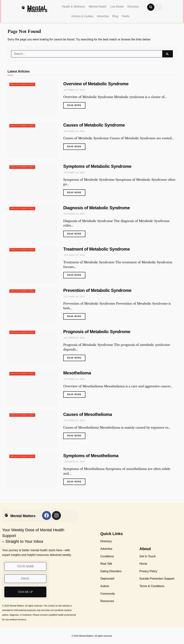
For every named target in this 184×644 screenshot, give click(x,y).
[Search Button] (168, 54)
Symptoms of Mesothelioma (91, 456)
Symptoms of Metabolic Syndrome (97, 166)
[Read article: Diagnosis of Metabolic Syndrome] (33, 223)
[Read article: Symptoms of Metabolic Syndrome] (33, 181)
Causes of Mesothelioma (88, 414)
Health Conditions (23, 84)
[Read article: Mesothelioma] (33, 388)
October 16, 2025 (74, 379)
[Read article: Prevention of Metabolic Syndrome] (33, 305)
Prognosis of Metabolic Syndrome (97, 332)
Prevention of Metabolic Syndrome (97, 290)
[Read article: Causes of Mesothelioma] (33, 429)
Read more (76, 104)
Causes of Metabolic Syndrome (94, 125)
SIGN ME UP (25, 592)
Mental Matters (37, 9)
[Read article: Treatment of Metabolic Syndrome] (33, 264)
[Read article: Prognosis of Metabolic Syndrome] (33, 347)
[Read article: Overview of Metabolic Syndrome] (33, 99)
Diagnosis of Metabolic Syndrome (97, 208)
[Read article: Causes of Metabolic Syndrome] (33, 140)
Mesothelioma (77, 373)
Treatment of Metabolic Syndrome (97, 249)
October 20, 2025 (74, 90)
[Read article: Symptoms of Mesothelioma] (33, 471)
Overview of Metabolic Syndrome (96, 84)
